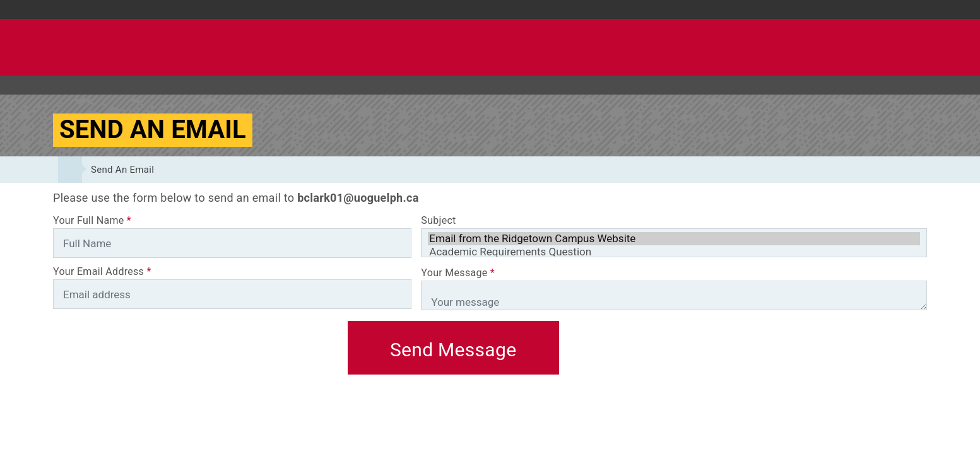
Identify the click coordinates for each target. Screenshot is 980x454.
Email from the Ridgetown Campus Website (674, 239)
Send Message (453, 350)
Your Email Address (102, 271)
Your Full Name (92, 220)
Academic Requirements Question (674, 252)
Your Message (458, 273)
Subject (438, 220)
